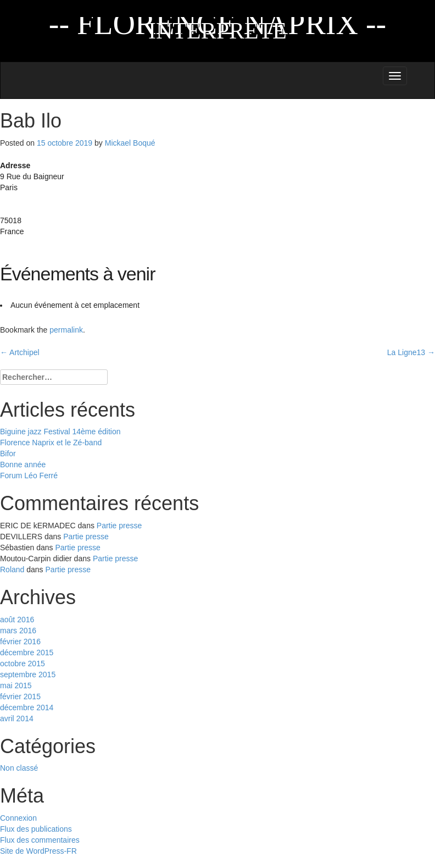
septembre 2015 (28, 675)
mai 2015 (16, 685)
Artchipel (20, 352)
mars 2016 (18, 631)
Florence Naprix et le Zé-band (51, 443)
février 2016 (20, 642)
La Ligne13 (411, 352)
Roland (12, 570)
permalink (66, 330)
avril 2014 (17, 718)
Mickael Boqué (130, 143)
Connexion (18, 818)
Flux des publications (36, 829)
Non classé (19, 768)
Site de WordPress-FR (38, 851)
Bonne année (23, 465)
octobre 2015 (23, 664)
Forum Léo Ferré (29, 476)
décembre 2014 (27, 707)
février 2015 (20, 696)
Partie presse (119, 526)
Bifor (8, 454)
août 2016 (17, 620)
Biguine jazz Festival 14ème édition (60, 432)
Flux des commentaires (40, 840)
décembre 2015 (27, 653)
